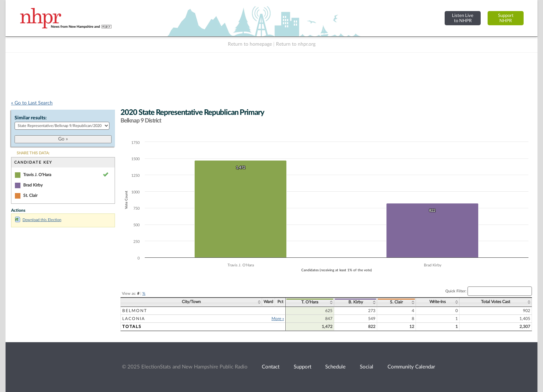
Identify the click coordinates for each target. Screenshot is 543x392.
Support (302, 367)
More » (278, 319)
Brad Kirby (33, 185)
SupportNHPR (506, 18)
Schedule (335, 367)
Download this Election (38, 220)
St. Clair (30, 195)
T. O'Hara (310, 302)
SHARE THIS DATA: (33, 153)
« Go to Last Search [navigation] (32, 103)
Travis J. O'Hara (37, 175)
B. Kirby (356, 302)
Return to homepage (250, 44)
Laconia (134, 319)
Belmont (135, 311)
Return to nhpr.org (296, 44)
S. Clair (396, 302)
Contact (271, 367)
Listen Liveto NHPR (463, 18)
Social (367, 367)
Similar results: (31, 118)
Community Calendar (411, 367)
